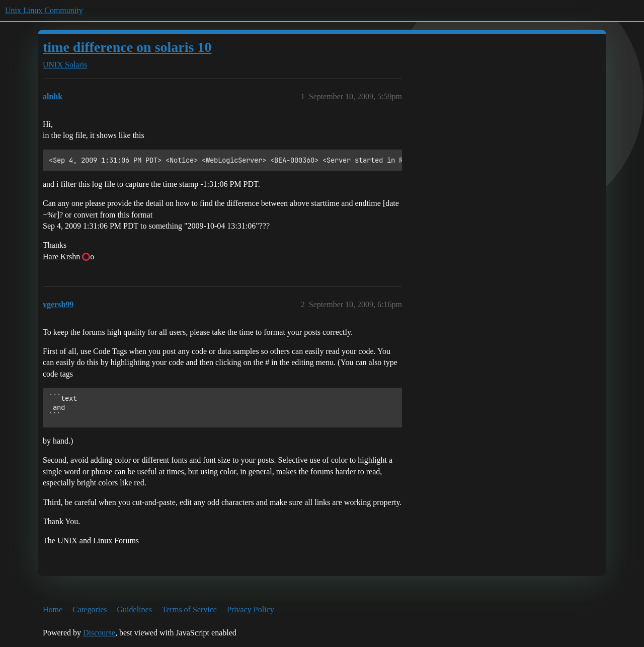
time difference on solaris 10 (127, 47)
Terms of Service (189, 609)
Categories (90, 609)
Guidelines (135, 609)
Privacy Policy (251, 609)
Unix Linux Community (44, 10)
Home (53, 609)
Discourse (99, 633)
